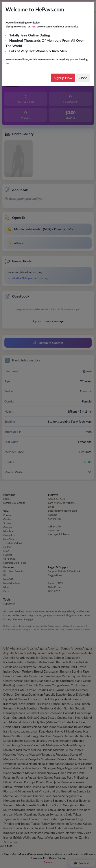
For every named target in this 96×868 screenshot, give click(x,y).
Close (83, 78)
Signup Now (63, 78)
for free (31, 26)
